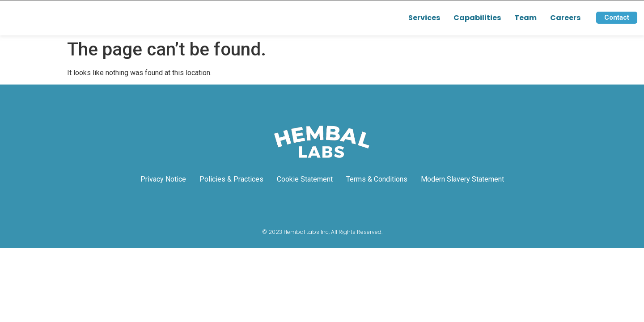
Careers (565, 18)
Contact (617, 17)
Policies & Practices (231, 179)
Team (525, 18)
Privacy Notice (163, 179)
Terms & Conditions (377, 179)
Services (424, 18)
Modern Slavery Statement (462, 179)
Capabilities (477, 18)
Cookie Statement (305, 179)
